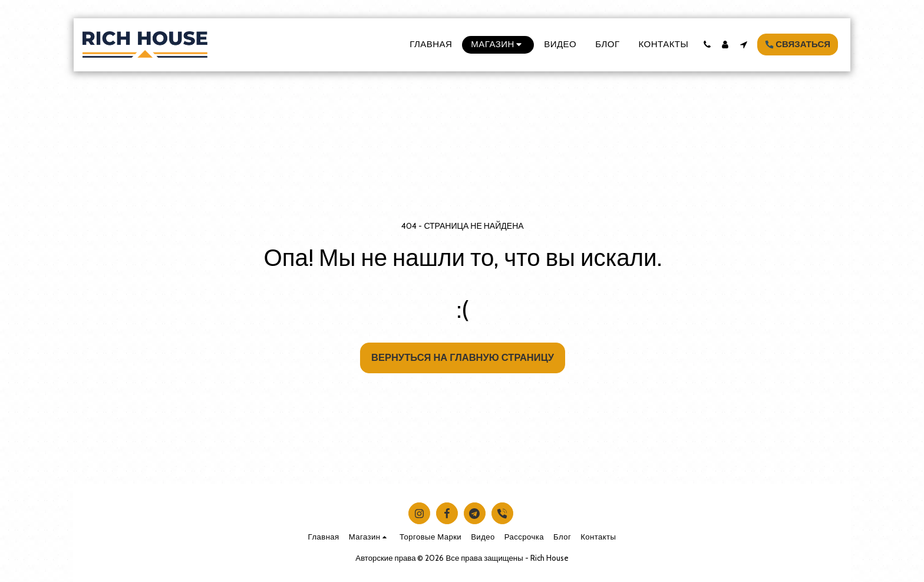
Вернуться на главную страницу (463, 357)
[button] (707, 45)
